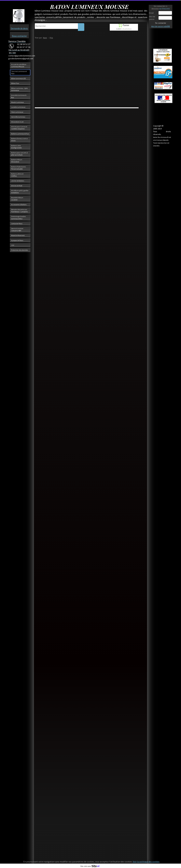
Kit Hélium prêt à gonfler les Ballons (20, 192)
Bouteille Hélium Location (17, 199)
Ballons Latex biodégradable (16, 147)
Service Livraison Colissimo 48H (17, 230)
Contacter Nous (17, 223)
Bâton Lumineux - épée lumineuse (19, 89)
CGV (13, 245)
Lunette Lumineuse (18, 107)
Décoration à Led (17, 122)
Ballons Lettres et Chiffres (17, 175)
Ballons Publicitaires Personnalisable (18, 168)
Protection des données (20, 250)
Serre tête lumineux (18, 117)
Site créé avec (91, 866)
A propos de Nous (17, 240)
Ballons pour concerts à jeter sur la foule (20, 154)
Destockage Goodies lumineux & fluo (18, 217)
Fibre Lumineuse (17, 112)
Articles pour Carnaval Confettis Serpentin (19, 128)
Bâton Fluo (15, 83)
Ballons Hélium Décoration (17, 161)
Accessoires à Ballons (19, 204)
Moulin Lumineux (17, 102)
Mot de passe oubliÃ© (161, 26)
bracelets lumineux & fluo (19, 96)
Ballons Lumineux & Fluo (20, 134)
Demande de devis (19, 28)
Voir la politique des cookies (146, 862)
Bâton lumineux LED (19, 78)
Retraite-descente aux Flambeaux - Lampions (19, 211)
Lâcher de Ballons (18, 181)
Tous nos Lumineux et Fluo (19, 72)
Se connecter (161, 23)
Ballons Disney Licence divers (19, 140)
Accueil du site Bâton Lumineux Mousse (19, 65)
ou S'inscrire (164, 9)
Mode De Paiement (18, 235)
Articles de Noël (17, 186)
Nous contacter (19, 36)
